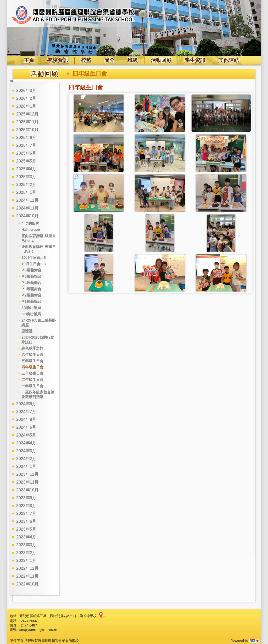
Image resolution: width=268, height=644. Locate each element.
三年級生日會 (32, 373)
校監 (86, 60)
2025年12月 (27, 114)
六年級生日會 (32, 355)
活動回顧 (161, 60)
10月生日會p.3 (34, 264)
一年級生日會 (32, 386)
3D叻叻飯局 (31, 308)
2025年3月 (26, 177)
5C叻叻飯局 (31, 314)
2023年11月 (27, 482)
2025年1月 (26, 192)
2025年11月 (27, 122)
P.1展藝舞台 (31, 301)
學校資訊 (58, 60)
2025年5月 (26, 161)
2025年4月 (26, 169)
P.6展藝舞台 (31, 270)
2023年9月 (26, 498)
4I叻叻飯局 (30, 223)
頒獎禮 (27, 331)
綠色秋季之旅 (32, 348)
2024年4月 (26, 443)
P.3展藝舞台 (31, 289)
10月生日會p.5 (34, 258)
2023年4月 (26, 537)
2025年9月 (26, 138)
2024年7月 (26, 412)
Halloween (31, 230)
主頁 (29, 60)
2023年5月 (26, 529)
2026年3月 (26, 91)
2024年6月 (26, 427)
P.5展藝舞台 (31, 276)
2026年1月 (26, 106)
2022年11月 (27, 576)
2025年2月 (26, 185)
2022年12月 (27, 568)
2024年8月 (26, 419)
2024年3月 (26, 451)
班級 (133, 60)
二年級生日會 (32, 380)
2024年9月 (26, 404)
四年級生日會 (32, 367)
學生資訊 (195, 60)
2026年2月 (26, 98)
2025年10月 (27, 130)
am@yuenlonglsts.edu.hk (38, 630)
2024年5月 (26, 435)
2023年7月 (26, 514)
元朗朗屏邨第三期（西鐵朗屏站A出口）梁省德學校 (58, 616)
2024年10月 (27, 216)
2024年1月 (26, 466)
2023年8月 (26, 506)
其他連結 (229, 60)
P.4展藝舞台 (31, 283)
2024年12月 (27, 200)
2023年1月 (26, 561)
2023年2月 (26, 553)
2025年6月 (26, 153)
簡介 (109, 60)
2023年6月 (26, 521)
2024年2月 (26, 459)
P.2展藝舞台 (31, 295)
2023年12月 (27, 474)
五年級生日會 (32, 361)
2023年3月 (26, 545)
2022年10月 (27, 584)
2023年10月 (27, 490)
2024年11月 (27, 208)
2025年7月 (26, 145)
